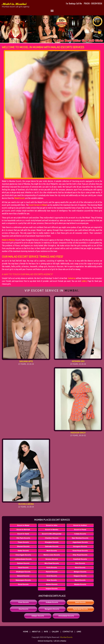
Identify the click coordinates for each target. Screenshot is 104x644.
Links (79, 632)
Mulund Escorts (23, 576)
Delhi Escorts (80, 602)
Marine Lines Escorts (52, 555)
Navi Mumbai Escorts (80, 538)
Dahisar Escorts (23, 563)
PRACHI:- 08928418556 (93, 3)
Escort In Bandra (52, 530)
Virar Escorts (52, 580)
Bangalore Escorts (52, 609)
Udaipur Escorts (38, 616)
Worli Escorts (52, 551)
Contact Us (68, 632)
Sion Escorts (80, 563)
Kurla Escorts (52, 567)
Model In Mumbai (8, 240)
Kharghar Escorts (52, 542)
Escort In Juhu (52, 525)
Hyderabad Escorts (80, 609)
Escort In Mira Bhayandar (52, 534)
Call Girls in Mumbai (60, 641)
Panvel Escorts (52, 572)
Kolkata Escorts (52, 602)
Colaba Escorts (80, 534)
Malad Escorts (20, 198)
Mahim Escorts (52, 584)
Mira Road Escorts (52, 563)
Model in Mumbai (27, 5)
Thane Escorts (23, 542)
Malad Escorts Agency (39, 274)
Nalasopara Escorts (23, 580)
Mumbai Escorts (66, 637)
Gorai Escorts (23, 584)
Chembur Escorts (52, 538)
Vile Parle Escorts (23, 538)
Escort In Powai (80, 530)
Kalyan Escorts (52, 589)
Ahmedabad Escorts (66, 616)
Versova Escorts (52, 559)
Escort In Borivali (23, 530)
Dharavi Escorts (23, 546)
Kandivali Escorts (80, 559)
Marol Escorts (80, 580)
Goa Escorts (24, 609)
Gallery (84, 281)
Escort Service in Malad (38, 205)
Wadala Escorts (80, 584)
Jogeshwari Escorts (80, 542)
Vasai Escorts (23, 567)
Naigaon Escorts (80, 576)
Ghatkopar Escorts (23, 572)
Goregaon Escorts (80, 546)
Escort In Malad (23, 525)
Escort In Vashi (23, 534)
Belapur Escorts (80, 572)
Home (26, 632)
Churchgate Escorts (23, 555)
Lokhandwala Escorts (23, 559)
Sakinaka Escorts (52, 546)
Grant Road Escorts (80, 551)
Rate (46, 632)
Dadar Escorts (23, 551)
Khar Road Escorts (80, 555)
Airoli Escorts (52, 576)
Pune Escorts (24, 602)
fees (59, 257)
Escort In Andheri (80, 525)
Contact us (72, 278)
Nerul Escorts (80, 567)
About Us (36, 632)
